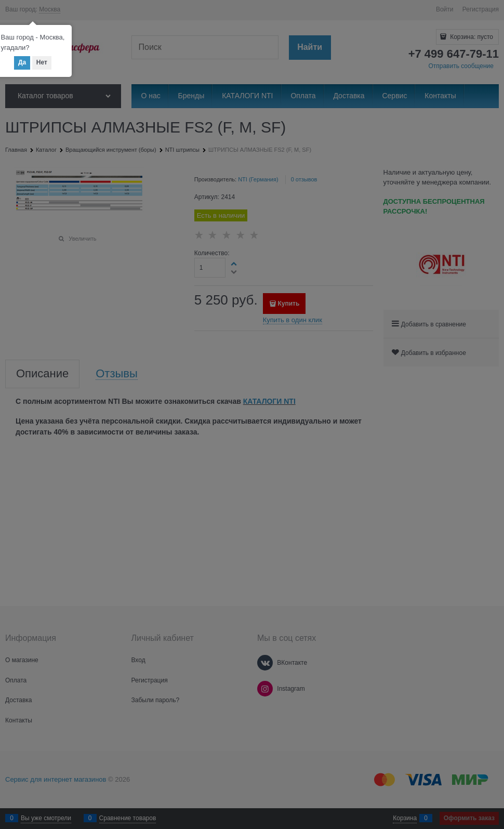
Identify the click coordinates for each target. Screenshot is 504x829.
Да (22, 62)
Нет (42, 62)
